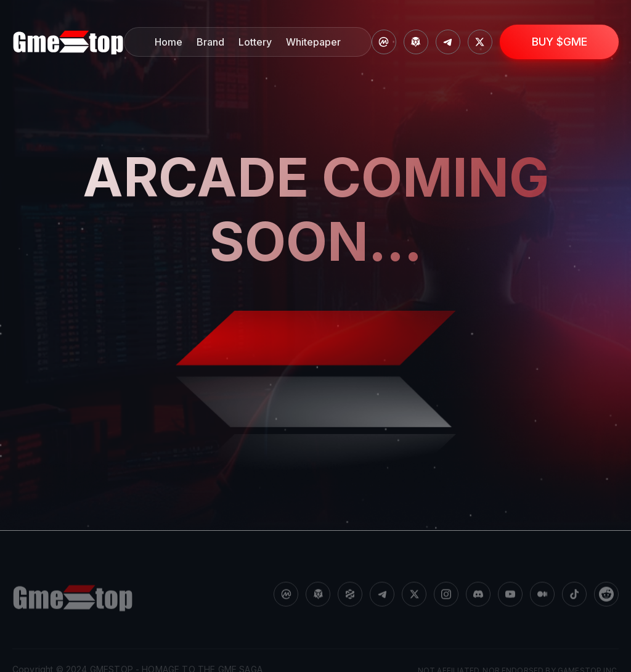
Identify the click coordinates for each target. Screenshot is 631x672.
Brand (210, 42)
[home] (68, 42)
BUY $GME (560, 42)
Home (169, 42)
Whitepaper (313, 42)
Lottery (255, 42)
